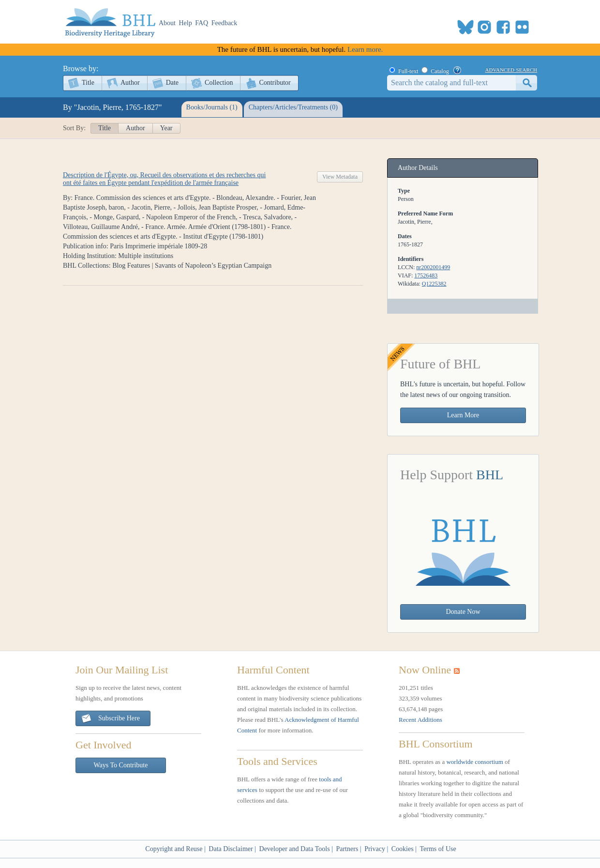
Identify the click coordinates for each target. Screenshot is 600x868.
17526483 (426, 275)
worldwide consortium (474, 762)
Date (172, 83)
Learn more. (365, 49)
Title (88, 83)
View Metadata (340, 177)
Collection (219, 83)
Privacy (375, 849)
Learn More (463, 415)
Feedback (225, 23)
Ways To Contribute (121, 765)
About (167, 23)
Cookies (403, 849)
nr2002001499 (433, 267)
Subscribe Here (110, 719)
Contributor (275, 83)
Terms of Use (438, 849)
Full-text (408, 71)
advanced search (511, 69)
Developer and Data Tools (295, 849)
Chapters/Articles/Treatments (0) (293, 107)
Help (186, 23)
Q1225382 (434, 284)
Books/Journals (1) (212, 107)
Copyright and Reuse (174, 849)
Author (130, 83)
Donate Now (463, 612)
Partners (347, 849)
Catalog (440, 71)
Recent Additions (420, 720)
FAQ (202, 23)
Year (166, 128)
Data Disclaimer (231, 849)
